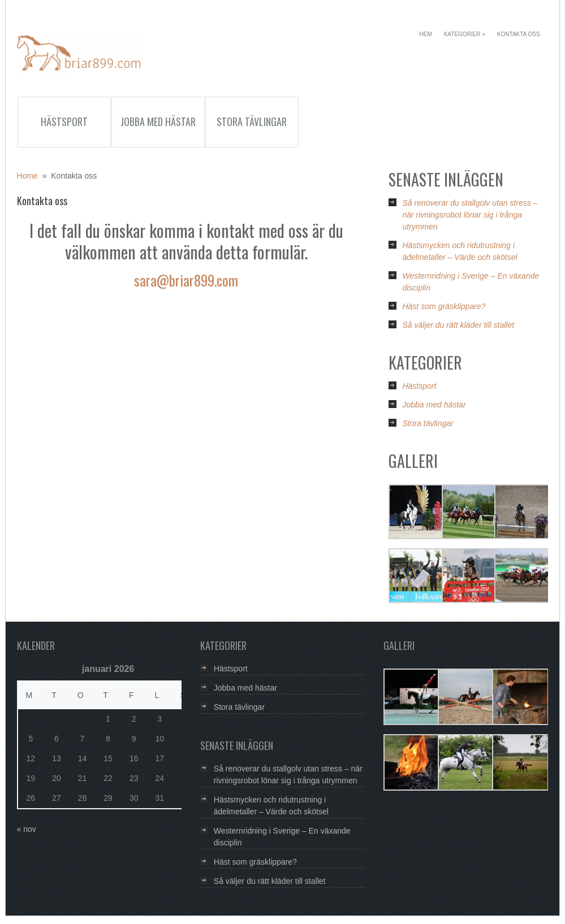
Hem (425, 34)
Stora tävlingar (252, 122)
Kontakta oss (519, 34)
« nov (27, 829)
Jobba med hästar (158, 122)
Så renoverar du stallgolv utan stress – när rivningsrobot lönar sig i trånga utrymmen (470, 215)
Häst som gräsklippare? (444, 306)
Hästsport (64, 122)
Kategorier (465, 34)
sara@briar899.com (186, 280)
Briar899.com (81, 58)
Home (27, 176)
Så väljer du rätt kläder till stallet (458, 325)
